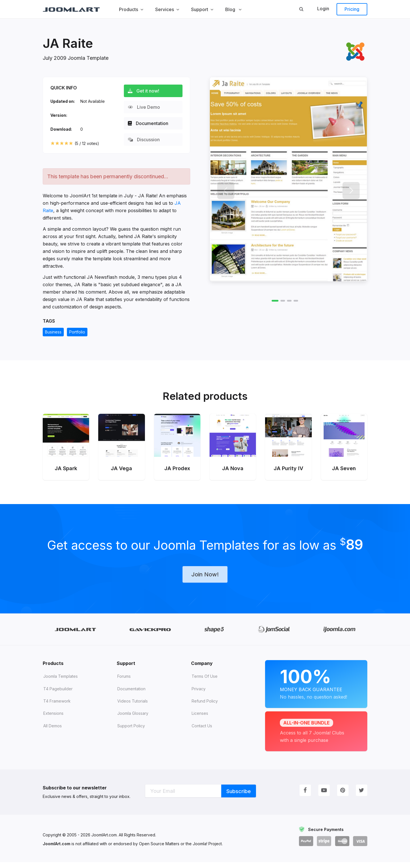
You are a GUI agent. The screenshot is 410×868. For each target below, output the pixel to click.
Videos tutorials (133, 707)
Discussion (146, 140)
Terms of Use (205, 682)
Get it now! (146, 91)
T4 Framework (57, 707)
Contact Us (202, 732)
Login (323, 9)
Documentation (150, 123)
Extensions (53, 719)
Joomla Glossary (133, 719)
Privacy (199, 695)
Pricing (352, 9)
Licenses (200, 719)
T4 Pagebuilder (58, 695)
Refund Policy (205, 707)
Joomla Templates (61, 682)
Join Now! (205, 580)
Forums (124, 682)
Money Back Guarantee (316, 689)
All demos (53, 732)
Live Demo (146, 107)
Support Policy (131, 732)
